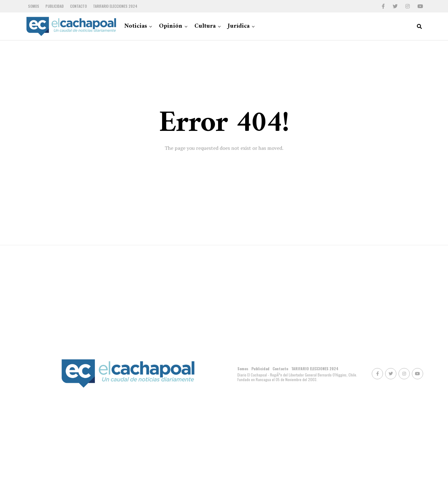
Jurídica (239, 26)
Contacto (78, 6)
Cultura (205, 26)
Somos (34, 6)
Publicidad (55, 6)
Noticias (135, 26)
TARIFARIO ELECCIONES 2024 (115, 6)
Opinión (171, 26)
